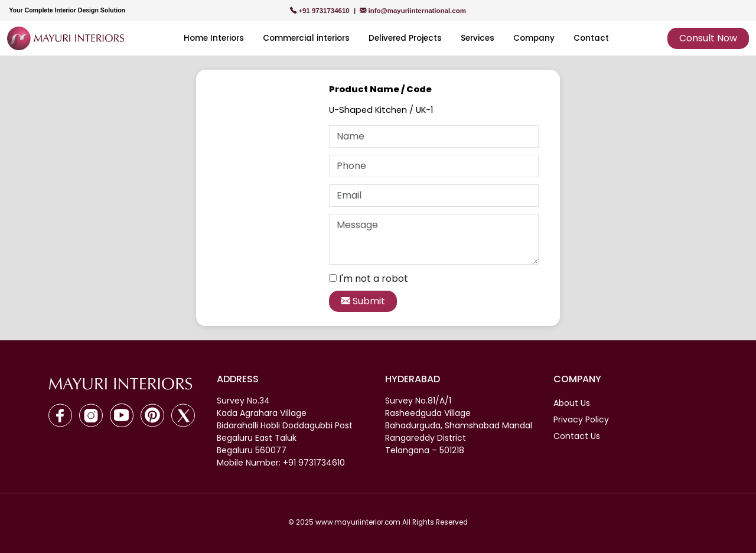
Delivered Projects (405, 38)
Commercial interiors (306, 38)
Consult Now (708, 38)
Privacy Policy (581, 419)
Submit (363, 301)
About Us (572, 403)
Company (534, 38)
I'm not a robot (374, 279)
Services (478, 38)
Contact (591, 38)
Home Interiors (214, 38)
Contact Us (577, 436)
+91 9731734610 (321, 11)
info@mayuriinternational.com (413, 11)
